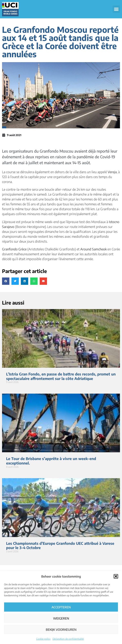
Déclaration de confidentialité (68, 639)
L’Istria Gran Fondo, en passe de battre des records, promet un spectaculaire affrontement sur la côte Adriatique (61, 376)
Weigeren (61, 618)
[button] (116, 576)
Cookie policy (43, 639)
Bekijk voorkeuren (61, 630)
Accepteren (61, 607)
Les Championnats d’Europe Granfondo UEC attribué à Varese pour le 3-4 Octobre (60, 545)
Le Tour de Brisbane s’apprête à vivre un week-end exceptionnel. (51, 461)
